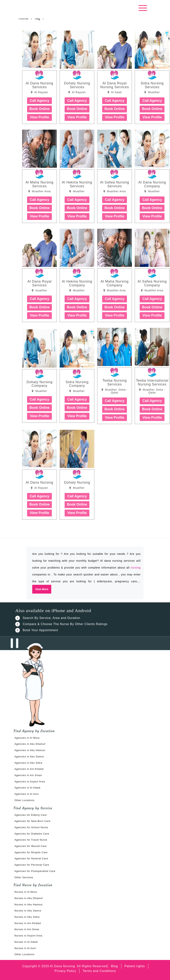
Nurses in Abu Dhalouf (29, 898)
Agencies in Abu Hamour (30, 750)
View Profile (39, 117)
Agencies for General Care (31, 858)
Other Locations (24, 800)
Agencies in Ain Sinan (28, 775)
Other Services (24, 877)
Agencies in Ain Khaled (29, 769)
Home (24, 18)
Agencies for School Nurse (31, 827)
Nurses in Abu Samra (28, 911)
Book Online (39, 109)
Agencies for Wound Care (31, 846)
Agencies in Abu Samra (29, 757)
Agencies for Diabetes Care (32, 834)
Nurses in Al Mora (26, 892)
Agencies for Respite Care (31, 852)
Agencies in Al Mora (27, 738)
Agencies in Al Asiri (27, 794)
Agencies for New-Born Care (32, 821)
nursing (136, 568)
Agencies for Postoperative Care (35, 871)
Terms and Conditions (99, 971)
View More (42, 589)
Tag (37, 18)
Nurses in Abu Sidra (27, 917)
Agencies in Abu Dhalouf (30, 744)
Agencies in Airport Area (30, 782)
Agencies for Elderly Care (31, 815)
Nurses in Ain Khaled (28, 923)
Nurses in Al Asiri (25, 948)
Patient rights (135, 966)
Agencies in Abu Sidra (28, 763)
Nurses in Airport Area (28, 936)
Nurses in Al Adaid (26, 942)
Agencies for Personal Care (32, 865)
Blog (115, 966)
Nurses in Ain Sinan (27, 929)
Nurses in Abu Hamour (29, 904)
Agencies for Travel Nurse (31, 840)
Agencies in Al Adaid (27, 788)
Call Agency (39, 101)
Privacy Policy (65, 971)
